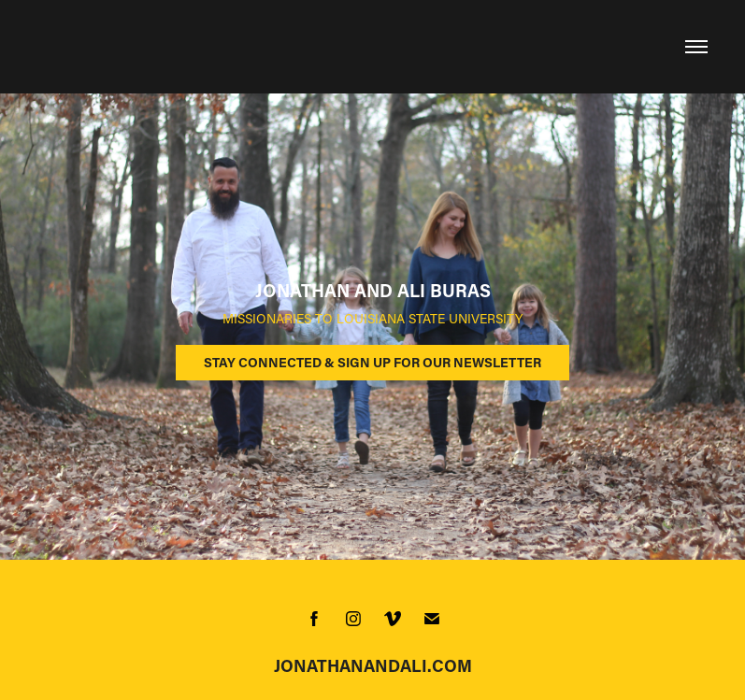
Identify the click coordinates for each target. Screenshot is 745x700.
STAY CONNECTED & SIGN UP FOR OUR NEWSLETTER (372, 362)
